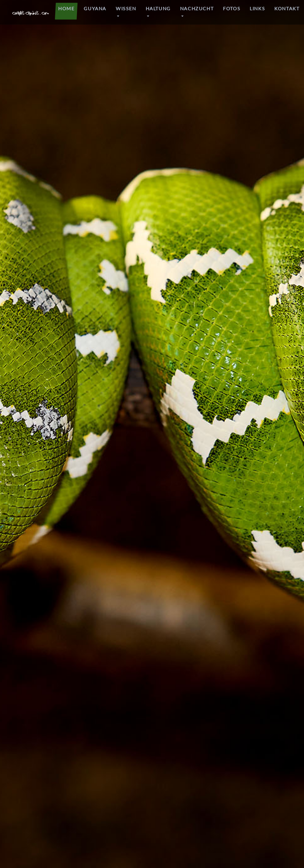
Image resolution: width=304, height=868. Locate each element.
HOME (66, 8)
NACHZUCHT (197, 8)
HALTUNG (158, 8)
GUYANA (95, 8)
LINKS (257, 8)
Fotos (232, 8)
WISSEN (126, 8)
